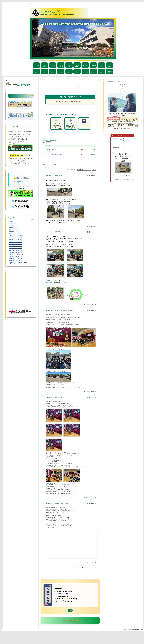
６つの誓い (85, 66)
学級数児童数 (69, 66)
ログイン (30, 4)
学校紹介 (102, 66)
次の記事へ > (129, 141)
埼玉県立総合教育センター (16, 226)
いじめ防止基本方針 (77, 66)
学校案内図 (36, 72)
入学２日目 (47, 152)
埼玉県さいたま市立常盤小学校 (17, 236)
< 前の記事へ (122, 141)
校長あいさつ (45, 66)
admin (94, 176)
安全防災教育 (61, 72)
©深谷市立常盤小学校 (70, 621)
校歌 (45, 72)
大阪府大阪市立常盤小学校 (16, 252)
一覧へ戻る (122, 180)
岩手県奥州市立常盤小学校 (16, 242)
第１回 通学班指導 (49, 149)
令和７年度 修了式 (60, 397)
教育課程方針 (93, 66)
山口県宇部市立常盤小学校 (16, 258)
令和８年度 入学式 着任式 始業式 (53, 155)
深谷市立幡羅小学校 (14, 230)
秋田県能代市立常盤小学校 (16, 240)
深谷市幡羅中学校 (13, 232)
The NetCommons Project (138, 629)
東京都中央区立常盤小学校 (16, 248)
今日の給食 (114, 139)
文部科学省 (12, 222)
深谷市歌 (53, 72)
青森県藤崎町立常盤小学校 (16, 238)
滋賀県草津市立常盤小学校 (16, 250)
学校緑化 (77, 72)
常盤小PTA (102, 72)
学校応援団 (93, 72)
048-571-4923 (63, 594)
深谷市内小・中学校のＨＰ (16, 234)
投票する (88, 226)
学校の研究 (85, 72)
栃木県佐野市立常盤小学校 (16, 246)
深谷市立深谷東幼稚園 (14, 260)
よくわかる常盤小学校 (61, 66)
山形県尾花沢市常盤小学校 (16, 244)
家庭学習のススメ (110, 72)
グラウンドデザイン (53, 66)
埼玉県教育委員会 (13, 224)
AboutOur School (110, 66)
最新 (47, 142)
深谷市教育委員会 (13, 228)
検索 (32, 220)
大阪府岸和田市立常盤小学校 (16, 254)
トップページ (36, 66)
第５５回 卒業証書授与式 (61, 503)
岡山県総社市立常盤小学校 (16, 256)
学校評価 (69, 72)
